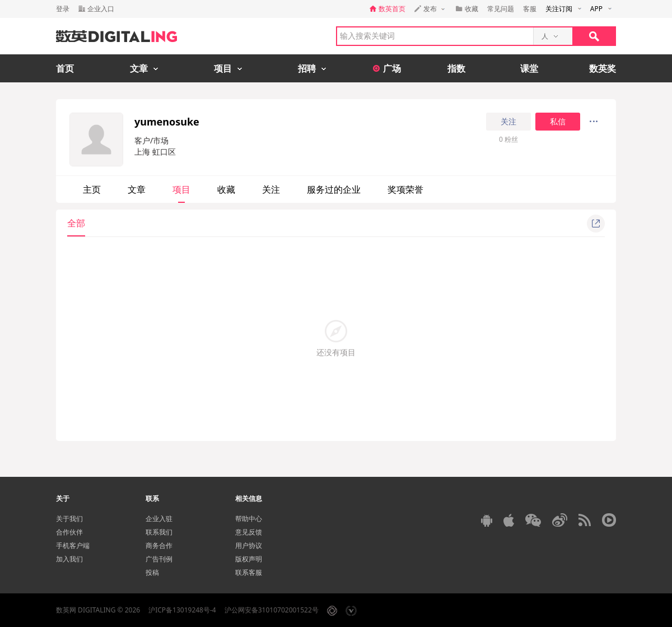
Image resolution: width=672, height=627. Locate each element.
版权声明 (249, 559)
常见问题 (501, 9)
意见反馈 (249, 532)
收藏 (226, 189)
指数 (456, 68)
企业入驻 (159, 519)
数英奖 (603, 68)
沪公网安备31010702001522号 (272, 610)
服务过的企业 (334, 189)
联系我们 (159, 532)
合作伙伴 (69, 532)
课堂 (529, 68)
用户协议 (249, 545)
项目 (181, 189)
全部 (76, 223)
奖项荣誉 (405, 189)
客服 (530, 9)
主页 (92, 189)
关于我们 (69, 519)
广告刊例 (159, 559)
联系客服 (249, 572)
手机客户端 (73, 545)
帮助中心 (249, 519)
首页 (65, 68)
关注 (508, 122)
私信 (558, 122)
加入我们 (69, 559)
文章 (137, 189)
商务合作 (159, 545)
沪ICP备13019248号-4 (182, 610)
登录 (63, 9)
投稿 (152, 572)
